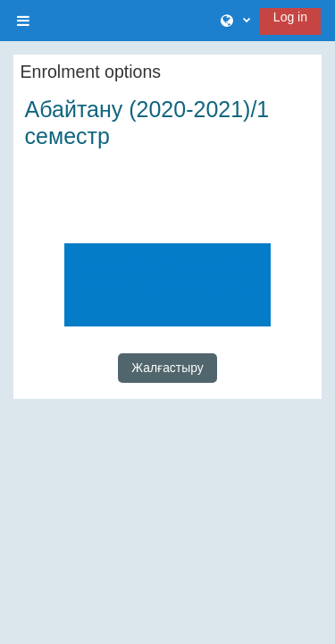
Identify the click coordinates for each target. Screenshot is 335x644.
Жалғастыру (167, 368)
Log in (290, 17)
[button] (235, 21)
